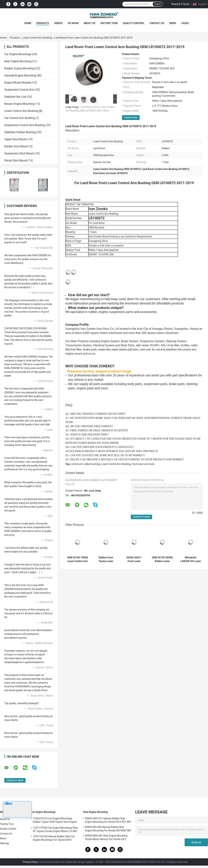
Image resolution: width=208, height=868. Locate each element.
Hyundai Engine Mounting (20, 75)
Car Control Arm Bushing (20, 118)
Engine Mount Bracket (18, 83)
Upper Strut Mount (16, 139)
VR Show (73, 23)
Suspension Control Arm (19, 90)
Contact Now (131, 117)
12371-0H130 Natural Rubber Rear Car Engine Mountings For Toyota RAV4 (54, 838)
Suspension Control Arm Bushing (25, 125)
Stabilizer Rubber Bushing (20, 132)
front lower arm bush (143, 464)
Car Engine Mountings (18, 54)
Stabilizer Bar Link (15, 97)
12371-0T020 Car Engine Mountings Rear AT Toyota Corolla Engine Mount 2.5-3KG (55, 829)
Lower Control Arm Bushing (37, 38)
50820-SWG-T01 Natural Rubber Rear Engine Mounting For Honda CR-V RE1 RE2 (108, 820)
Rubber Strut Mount (16, 146)
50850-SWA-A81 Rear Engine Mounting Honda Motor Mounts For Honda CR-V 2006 (106, 838)
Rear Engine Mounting (18, 61)
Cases (185, 23)
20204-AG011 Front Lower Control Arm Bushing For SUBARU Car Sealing (134, 559)
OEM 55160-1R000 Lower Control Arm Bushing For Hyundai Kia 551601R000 (77, 559)
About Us (90, 23)
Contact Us (157, 23)
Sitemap (5, 843)
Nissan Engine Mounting (19, 104)
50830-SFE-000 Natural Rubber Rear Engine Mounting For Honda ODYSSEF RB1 (108, 829)
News (173, 23)
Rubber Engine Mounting (19, 68)
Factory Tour (109, 23)
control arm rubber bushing (85, 464)
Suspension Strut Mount (19, 153)
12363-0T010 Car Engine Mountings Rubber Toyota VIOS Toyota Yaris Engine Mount (55, 821)
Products (43, 23)
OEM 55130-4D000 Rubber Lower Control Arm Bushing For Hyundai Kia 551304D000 (162, 559)
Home (28, 23)
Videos (58, 23)
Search (158, 4)
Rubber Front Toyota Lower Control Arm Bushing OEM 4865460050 (106, 559)
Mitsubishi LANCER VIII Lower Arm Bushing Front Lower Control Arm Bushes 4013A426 (191, 559)
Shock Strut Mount (16, 161)
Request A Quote (180, 4)
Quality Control (134, 23)
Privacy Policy (30, 862)
